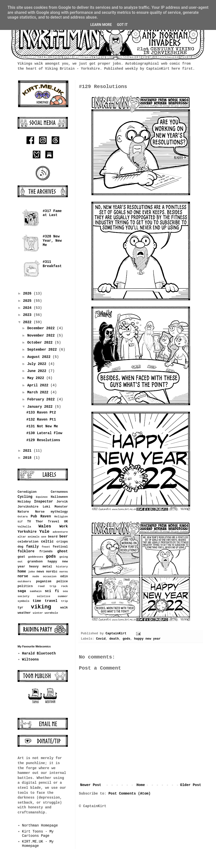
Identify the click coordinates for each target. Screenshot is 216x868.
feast (46, 547)
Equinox (42, 497)
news (40, 572)
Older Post (191, 785)
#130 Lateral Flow (44, 433)
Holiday (24, 502)
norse (23, 576)
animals (34, 537)
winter (38, 613)
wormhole (51, 613)
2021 (28, 451)
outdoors (24, 582)
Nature (23, 512)
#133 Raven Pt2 (41, 412)
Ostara (23, 517)
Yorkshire (27, 532)
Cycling (25, 497)
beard (53, 537)
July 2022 (38, 364)
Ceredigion (27, 492)
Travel (54, 522)
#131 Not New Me (42, 426)
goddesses (36, 557)
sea (65, 591)
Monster (61, 507)
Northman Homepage (40, 825)
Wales (45, 526)
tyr (20, 608)
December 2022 (42, 328)
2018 (28, 458)
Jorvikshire (28, 507)
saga (22, 591)
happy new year (147, 639)
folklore (26, 551)
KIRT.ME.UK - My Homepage (38, 844)
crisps (62, 542)
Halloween (59, 497)
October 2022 (41, 343)
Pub (34, 516)
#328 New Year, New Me (52, 241)
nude (36, 576)
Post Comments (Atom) (130, 794)
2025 (28, 301)
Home (141, 785)
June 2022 (38, 371)
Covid (101, 639)
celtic (47, 542)
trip (64, 601)
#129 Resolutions (43, 440)
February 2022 (42, 399)
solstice (44, 596)
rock (64, 586)
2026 (28, 294)
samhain (36, 591)
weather (24, 613)
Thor (39, 522)
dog (20, 547)
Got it (122, 25)
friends (46, 552)
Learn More (101, 25)
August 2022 (40, 357)
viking (41, 607)
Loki (46, 507)
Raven (46, 516)
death (114, 639)
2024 (28, 308)
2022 (28, 322)
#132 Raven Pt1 (41, 420)
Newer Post (91, 785)
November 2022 (42, 336)
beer (64, 536)
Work (64, 526)
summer (63, 596)
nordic (52, 572)
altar (22, 537)
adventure (60, 532)
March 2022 (39, 392)
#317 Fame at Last (52, 213)
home (22, 571)
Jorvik (62, 502)
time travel (45, 601)
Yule (44, 532)
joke (32, 572)
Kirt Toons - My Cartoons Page (38, 834)
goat (21, 557)
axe (44, 537)
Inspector (44, 502)
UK (66, 522)
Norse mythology (51, 512)
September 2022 (43, 350)
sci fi (52, 591)
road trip (47, 586)
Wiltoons (31, 659)
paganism (44, 582)
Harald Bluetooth (39, 653)
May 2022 (37, 378)
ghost (63, 551)
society (23, 596)
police (62, 582)
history (62, 567)
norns (64, 572)
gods (126, 639)
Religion (61, 517)
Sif (20, 522)
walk (64, 608)
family (32, 547)
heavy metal (41, 567)
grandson (35, 562)
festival (60, 547)
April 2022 (39, 385)
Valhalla (24, 527)
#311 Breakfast (52, 264)
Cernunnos (59, 492)
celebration (28, 542)
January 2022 (41, 407)
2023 (28, 315)
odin (64, 576)
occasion (50, 576)
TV (29, 522)
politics (25, 586)
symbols (23, 601)
